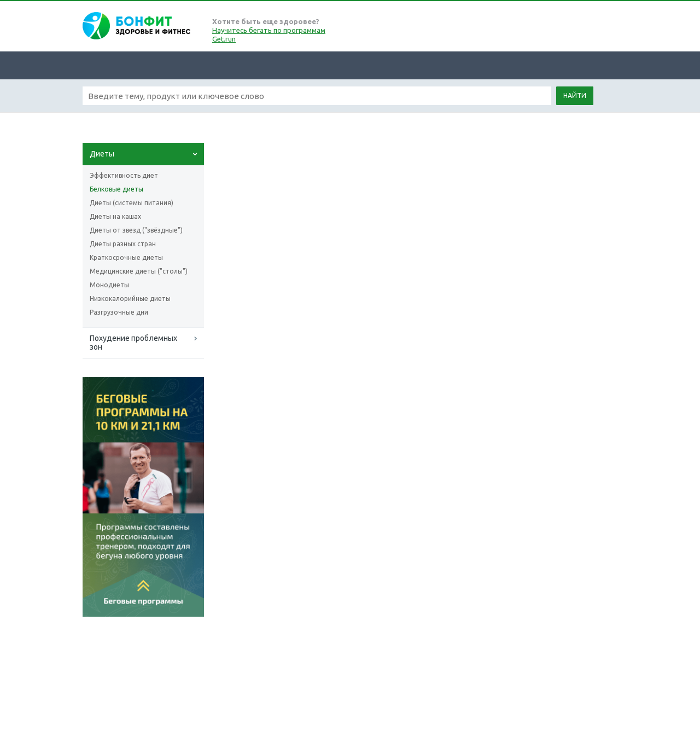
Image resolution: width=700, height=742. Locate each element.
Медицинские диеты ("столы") (139, 271)
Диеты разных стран (123, 244)
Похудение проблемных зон (133, 343)
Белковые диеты (116, 189)
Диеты (102, 154)
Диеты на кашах (115, 216)
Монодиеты (109, 285)
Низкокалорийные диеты (130, 298)
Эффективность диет (124, 175)
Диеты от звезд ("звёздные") (136, 230)
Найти (575, 95)
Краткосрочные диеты (126, 257)
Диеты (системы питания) (132, 203)
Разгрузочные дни (119, 312)
